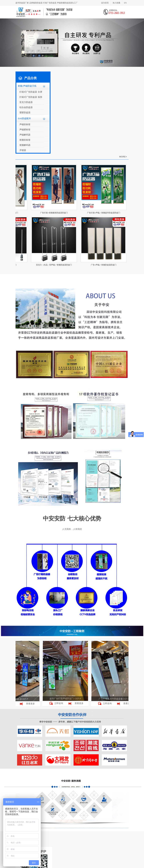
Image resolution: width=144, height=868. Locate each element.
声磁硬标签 (25, 130)
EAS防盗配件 (24, 118)
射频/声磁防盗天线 (27, 86)
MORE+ (123, 157)
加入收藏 (116, 3)
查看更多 (31, 704)
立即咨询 (59, 703)
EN (125, 3)
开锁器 (23, 150)
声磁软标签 (25, 124)
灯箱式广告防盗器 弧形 (31, 97)
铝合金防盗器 (26, 107)
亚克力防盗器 (26, 102)
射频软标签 (25, 140)
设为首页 (105, 3)
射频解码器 (25, 145)
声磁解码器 (25, 135)
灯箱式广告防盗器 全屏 (31, 92)
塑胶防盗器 (25, 112)
